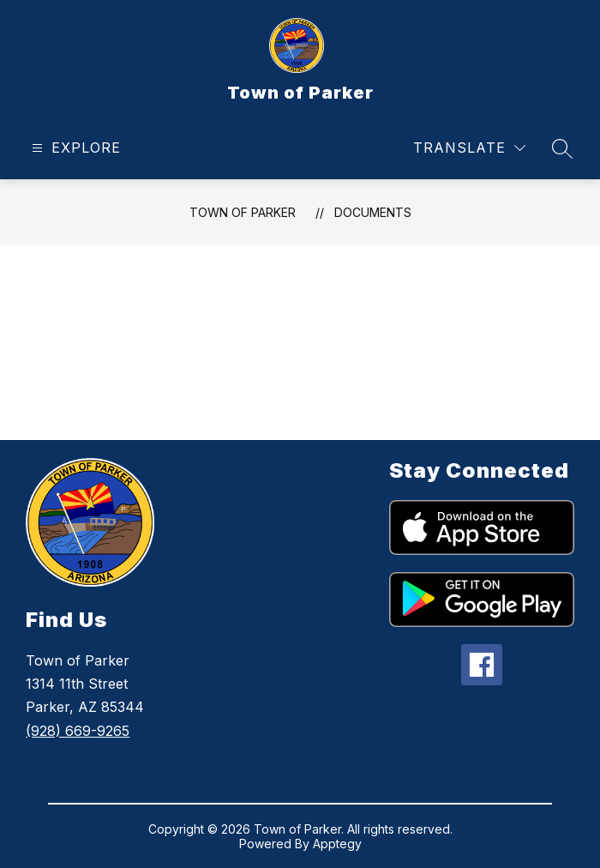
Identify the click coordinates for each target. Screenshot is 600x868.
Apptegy (337, 844)
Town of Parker (243, 212)
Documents (373, 212)
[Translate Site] (469, 148)
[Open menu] (74, 148)
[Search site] (562, 148)
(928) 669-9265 (78, 731)
